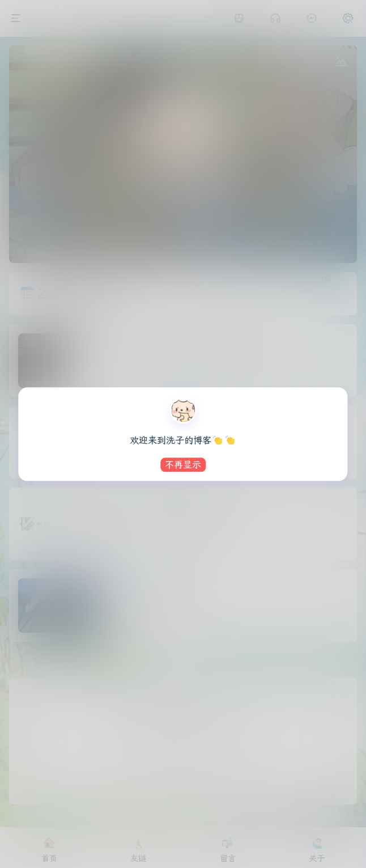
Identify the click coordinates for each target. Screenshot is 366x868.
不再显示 (183, 465)
